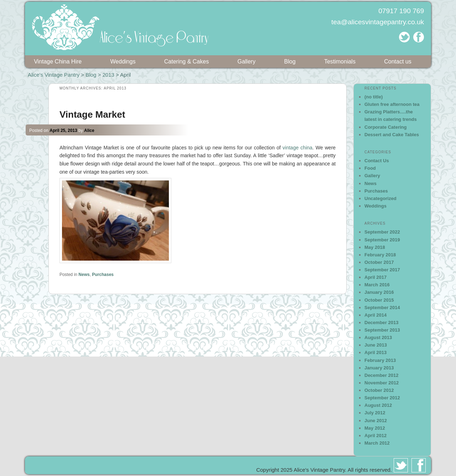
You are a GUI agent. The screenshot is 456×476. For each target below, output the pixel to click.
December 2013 (381, 323)
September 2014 (382, 308)
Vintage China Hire (58, 62)
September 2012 (382, 398)
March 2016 (377, 285)
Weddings (123, 62)
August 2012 (378, 405)
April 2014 (375, 315)
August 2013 (378, 337)
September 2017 (382, 270)
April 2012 (375, 436)
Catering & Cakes (186, 62)
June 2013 (376, 345)
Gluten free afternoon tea (392, 104)
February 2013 (380, 360)
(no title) (374, 97)
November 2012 (382, 383)
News (84, 275)
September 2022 (382, 232)
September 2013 (382, 330)
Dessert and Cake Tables (392, 135)
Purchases (103, 275)
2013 (108, 75)
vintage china (297, 148)
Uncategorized (380, 198)
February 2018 (380, 255)
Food (370, 168)
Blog (290, 62)
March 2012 (377, 443)
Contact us (398, 62)
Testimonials (340, 62)
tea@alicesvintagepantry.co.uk (378, 22)
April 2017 (375, 277)
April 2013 (375, 352)
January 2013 (379, 368)
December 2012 (381, 375)
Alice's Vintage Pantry (54, 75)
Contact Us (377, 161)
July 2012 (375, 413)
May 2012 (375, 428)
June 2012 (376, 421)
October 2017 (379, 262)
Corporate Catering (385, 127)
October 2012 (379, 390)
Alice (89, 130)
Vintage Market (92, 114)
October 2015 (379, 300)
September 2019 (382, 240)
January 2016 (379, 292)
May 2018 (375, 247)
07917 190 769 (401, 11)
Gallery (246, 62)
